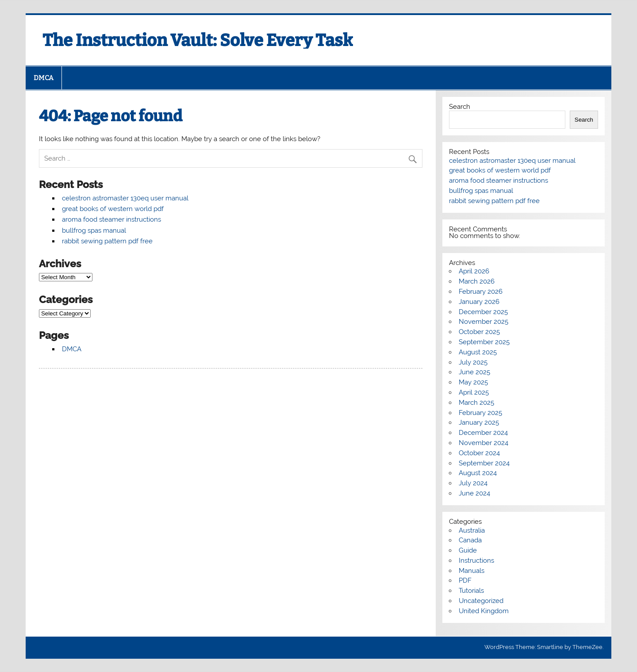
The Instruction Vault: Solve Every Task (198, 40)
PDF (465, 580)
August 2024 (478, 473)
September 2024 (484, 463)
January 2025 (479, 422)
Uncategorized (481, 601)
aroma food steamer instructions (111, 219)
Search (460, 107)
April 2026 (474, 271)
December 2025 (483, 312)
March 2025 (476, 403)
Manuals (472, 571)
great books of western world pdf (113, 209)
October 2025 (479, 332)
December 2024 (483, 433)
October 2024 (479, 453)
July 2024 (473, 483)
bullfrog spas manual (94, 230)
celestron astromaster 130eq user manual (125, 198)
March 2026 (477, 281)
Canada (470, 540)
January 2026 (479, 302)
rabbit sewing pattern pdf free (107, 241)
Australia (472, 530)
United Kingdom (484, 611)
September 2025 (484, 342)
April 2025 (474, 392)
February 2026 (481, 292)
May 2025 (473, 382)
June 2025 (474, 372)
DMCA (44, 78)
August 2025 (478, 352)
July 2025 (473, 362)
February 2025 (480, 413)
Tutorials (471, 591)
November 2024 (484, 443)
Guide (468, 550)
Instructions (476, 561)
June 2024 (474, 493)
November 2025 (484, 322)
